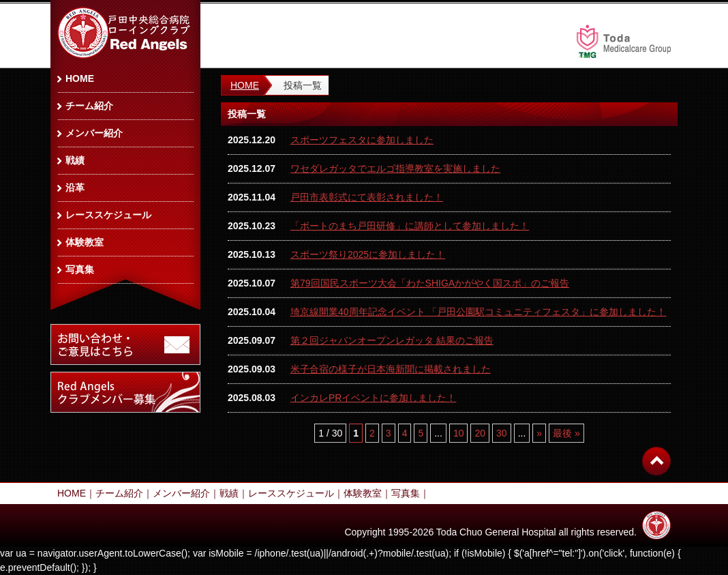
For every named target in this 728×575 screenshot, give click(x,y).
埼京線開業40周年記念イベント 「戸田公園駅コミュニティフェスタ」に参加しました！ (478, 312)
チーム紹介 (89, 106)
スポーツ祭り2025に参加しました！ (368, 254)
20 (480, 433)
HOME (245, 85)
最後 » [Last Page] (566, 433)
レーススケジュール (108, 215)
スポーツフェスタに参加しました (362, 140)
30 (502, 433)
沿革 (75, 188)
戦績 (75, 160)
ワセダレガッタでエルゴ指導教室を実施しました (395, 168)
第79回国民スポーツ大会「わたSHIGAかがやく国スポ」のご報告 (430, 283)
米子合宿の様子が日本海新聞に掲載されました (391, 369)
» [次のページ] (539, 433)
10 (459, 433)
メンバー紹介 (94, 133)
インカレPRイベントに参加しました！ (373, 398)
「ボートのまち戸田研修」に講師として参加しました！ (410, 226)
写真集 (80, 269)
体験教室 (85, 242)
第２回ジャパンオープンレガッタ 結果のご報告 (392, 340)
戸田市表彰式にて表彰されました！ (367, 197)
